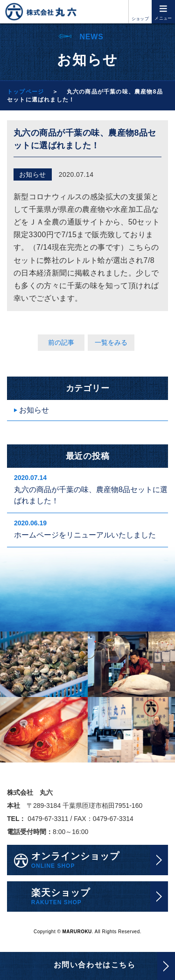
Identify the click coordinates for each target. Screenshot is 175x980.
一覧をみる (111, 342)
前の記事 (61, 342)
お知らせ (34, 410)
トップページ (25, 92)
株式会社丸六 (41, 12)
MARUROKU (77, 932)
